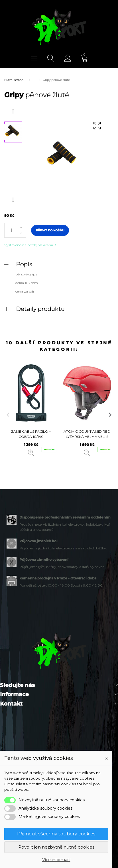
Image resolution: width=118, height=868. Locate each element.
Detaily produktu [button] (40, 309)
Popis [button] (24, 264)
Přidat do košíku (50, 230)
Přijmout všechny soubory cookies (56, 834)
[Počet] (15, 231)
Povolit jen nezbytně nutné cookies (56, 847)
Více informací (56, 860)
